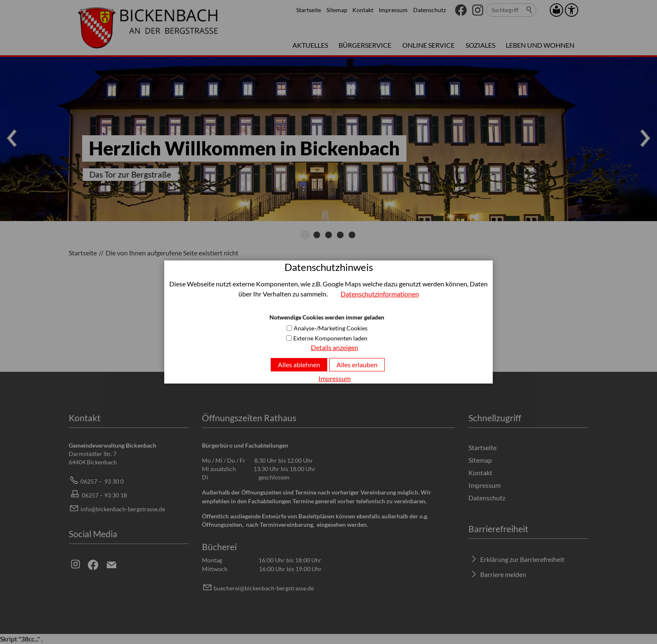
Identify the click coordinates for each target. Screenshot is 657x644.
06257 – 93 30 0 (102, 481)
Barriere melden (503, 574)
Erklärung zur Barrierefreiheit (522, 559)
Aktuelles (310, 45)
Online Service (428, 45)
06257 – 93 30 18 (104, 495)
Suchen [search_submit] (530, 10)
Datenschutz (429, 10)
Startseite (309, 10)
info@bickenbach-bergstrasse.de (123, 509)
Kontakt (363, 10)
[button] (461, 10)
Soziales (480, 45)
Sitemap (337, 10)
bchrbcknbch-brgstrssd (264, 588)
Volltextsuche (249, 343)
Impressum (393, 10)
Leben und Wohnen (540, 45)
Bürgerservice (365, 45)
